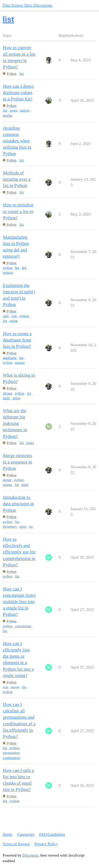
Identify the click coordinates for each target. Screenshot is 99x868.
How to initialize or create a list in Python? (18, 211)
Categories (26, 834)
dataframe (10, 358)
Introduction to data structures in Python (18, 504)
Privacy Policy (46, 844)
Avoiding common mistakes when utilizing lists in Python (17, 141)
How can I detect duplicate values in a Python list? (18, 93)
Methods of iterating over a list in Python (17, 179)
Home (8, 834)
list (22, 74)
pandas (8, 115)
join (14, 316)
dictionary (10, 526)
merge (7, 480)
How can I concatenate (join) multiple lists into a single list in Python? (19, 602)
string (14, 321)
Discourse (30, 855)
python (8, 268)
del (24, 268)
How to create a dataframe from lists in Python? (17, 340)
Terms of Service (16, 844)
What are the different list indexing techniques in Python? (15, 424)
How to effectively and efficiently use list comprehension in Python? (19, 552)
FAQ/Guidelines (52, 834)
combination (11, 758)
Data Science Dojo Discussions (27, 5)
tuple (6, 398)
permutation (11, 753)
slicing (8, 393)
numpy (25, 110)
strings (8, 485)
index (30, 443)
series (14, 110)
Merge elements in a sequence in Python (17, 462)
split (6, 316)
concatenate (23, 626)
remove (8, 272)
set (31, 526)
